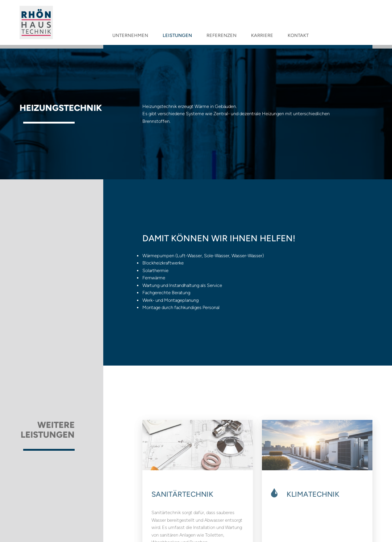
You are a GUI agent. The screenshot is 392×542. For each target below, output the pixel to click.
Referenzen (222, 35)
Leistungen (177, 35)
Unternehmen (130, 35)
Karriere (262, 35)
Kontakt (298, 35)
